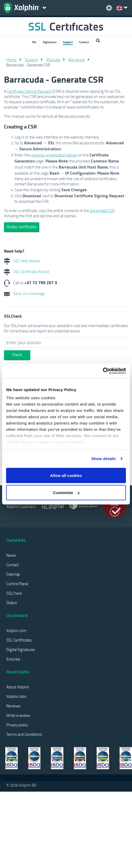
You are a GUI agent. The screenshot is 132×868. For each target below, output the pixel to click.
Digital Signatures (21, 649)
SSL (34, 42)
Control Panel (17, 584)
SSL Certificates (19, 640)
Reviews (13, 706)
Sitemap (13, 574)
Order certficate (22, 227)
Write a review (18, 715)
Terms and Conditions (24, 734)
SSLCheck (14, 593)
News (11, 555)
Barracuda (77, 60)
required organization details (54, 155)
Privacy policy (17, 725)
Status (12, 603)
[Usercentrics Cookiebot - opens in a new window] (103, 371)
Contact (84, 42)
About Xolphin (18, 687)
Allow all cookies (66, 475)
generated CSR (102, 210)
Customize (66, 493)
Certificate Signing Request (29, 91)
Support (68, 42)
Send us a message (25, 293)
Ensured (13, 659)
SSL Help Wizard (22, 261)
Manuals (53, 60)
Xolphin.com (16, 630)
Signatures (50, 42)
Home (11, 60)
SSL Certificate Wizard (27, 272)
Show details (104, 459)
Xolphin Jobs (16, 696)
